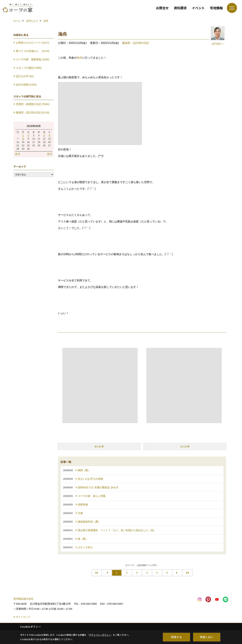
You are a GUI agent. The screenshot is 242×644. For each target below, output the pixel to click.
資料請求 (180, 8)
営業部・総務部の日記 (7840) (33, 104)
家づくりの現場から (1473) (33, 51)
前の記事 (99, 446)
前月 (18, 154)
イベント (198, 8)
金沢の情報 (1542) (26, 85)
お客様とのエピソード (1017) (33, 43)
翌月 (50, 154)
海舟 (79, 58)
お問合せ (162, 8)
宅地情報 (216, 8)
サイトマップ (23, 617)
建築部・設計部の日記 (136, 43)
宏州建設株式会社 (24, 599)
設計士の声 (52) (25, 76)
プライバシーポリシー (100, 635)
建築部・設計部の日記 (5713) (33, 112)
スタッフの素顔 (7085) (29, 68)
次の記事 (185, 446)
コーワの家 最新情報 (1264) (33, 59)
